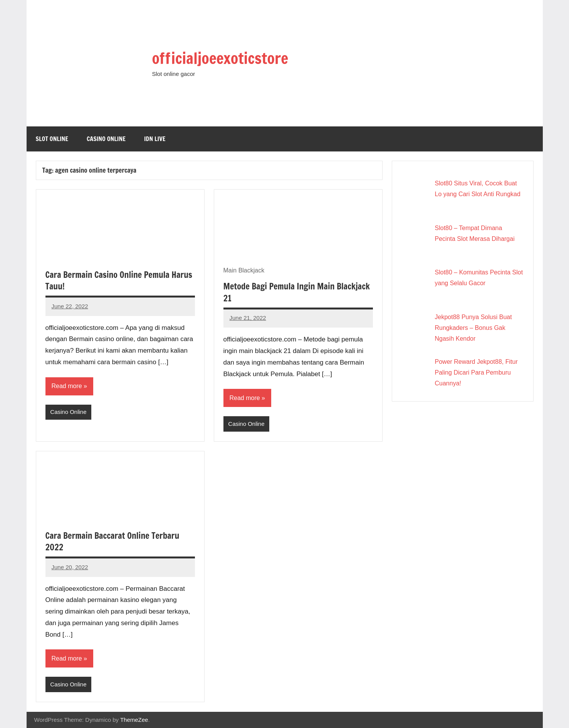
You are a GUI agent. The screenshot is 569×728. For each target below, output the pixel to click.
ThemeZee (134, 720)
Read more (67, 386)
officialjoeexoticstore (220, 58)
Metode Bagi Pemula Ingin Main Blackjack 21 (297, 292)
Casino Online (106, 139)
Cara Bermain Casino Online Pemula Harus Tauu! (119, 281)
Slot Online (52, 139)
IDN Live (155, 139)
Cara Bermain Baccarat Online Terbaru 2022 (112, 541)
